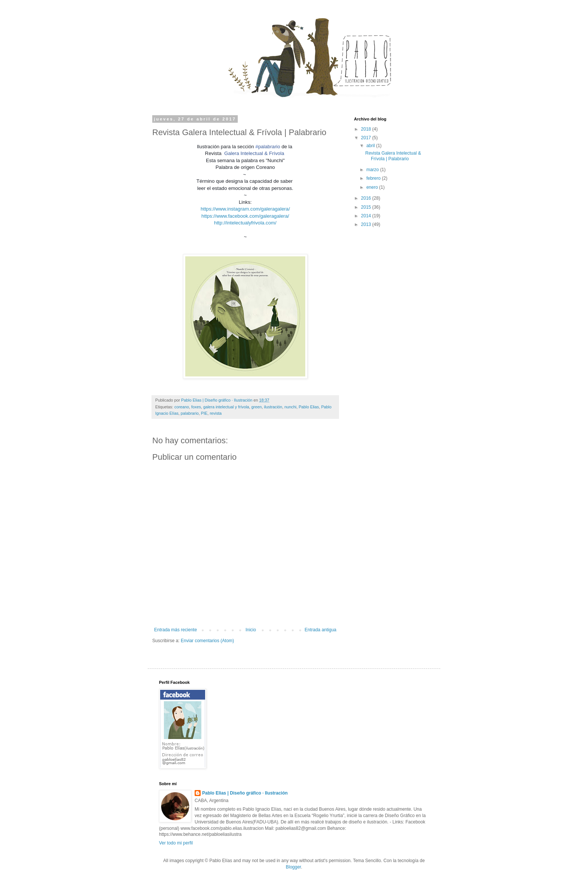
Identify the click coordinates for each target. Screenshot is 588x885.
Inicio (251, 630)
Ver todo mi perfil (176, 843)
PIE (204, 413)
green (256, 407)
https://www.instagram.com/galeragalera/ (245, 209)
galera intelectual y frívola (226, 407)
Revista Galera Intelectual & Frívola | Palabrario (393, 156)
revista (216, 413)
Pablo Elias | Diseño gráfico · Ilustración (245, 793)
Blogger (293, 867)
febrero (374, 178)
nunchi (291, 407)
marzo (373, 170)
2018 (367, 129)
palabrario (190, 413)
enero (373, 187)
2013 (367, 224)
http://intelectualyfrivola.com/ (245, 223)
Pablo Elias (309, 407)
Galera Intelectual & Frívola (254, 153)
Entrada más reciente (175, 630)
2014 (367, 216)
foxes (196, 407)
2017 (367, 138)
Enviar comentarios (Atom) (207, 641)
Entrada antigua (320, 630)
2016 (367, 198)
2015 (367, 207)
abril (371, 146)
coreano (182, 407)
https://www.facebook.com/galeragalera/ (245, 216)
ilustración (273, 407)
